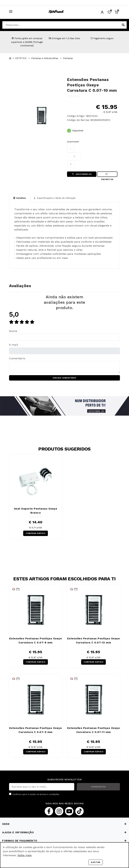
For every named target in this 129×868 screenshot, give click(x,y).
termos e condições (49, 794)
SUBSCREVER (98, 787)
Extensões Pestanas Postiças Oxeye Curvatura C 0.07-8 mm (36, 640)
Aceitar (96, 862)
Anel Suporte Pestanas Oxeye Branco (36, 511)
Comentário (17, 358)
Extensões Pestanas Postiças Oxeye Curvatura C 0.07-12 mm (94, 640)
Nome (13, 331)
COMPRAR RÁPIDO (36, 533)
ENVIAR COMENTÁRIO (64, 378)
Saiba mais (25, 855)
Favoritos (107, 175)
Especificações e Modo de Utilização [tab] (55, 198)
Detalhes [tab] (20, 198)
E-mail (14, 345)
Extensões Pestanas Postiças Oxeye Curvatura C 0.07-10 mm (92, 85)
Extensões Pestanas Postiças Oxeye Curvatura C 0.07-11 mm (94, 730)
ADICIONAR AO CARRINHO (82, 175)
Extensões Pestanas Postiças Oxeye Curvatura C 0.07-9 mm (36, 730)
